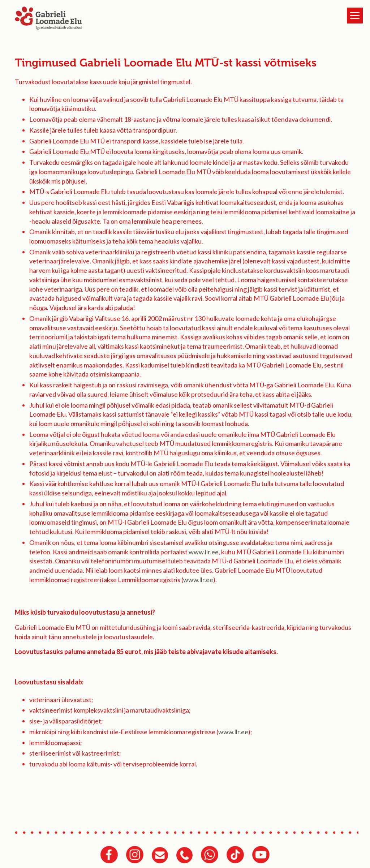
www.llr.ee (204, 552)
